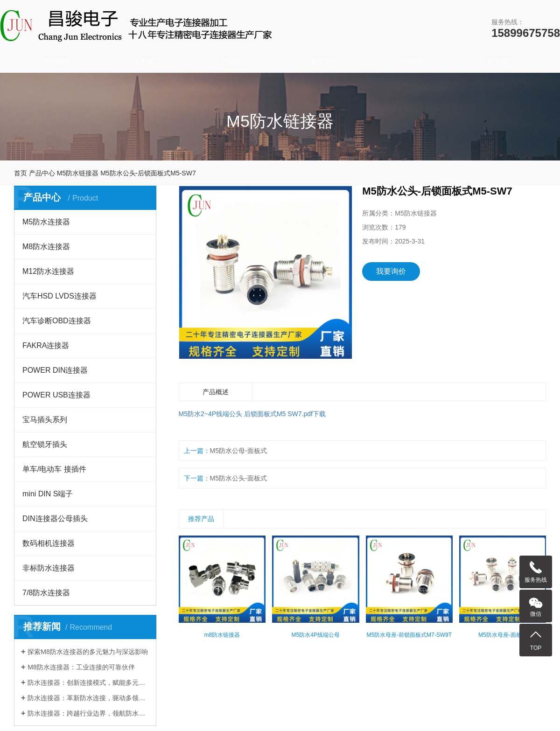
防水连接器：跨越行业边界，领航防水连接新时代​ (88, 713)
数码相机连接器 (49, 543)
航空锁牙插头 (45, 444)
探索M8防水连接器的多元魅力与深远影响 (87, 652)
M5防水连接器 (46, 222)
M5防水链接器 (78, 173)
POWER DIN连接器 (55, 370)
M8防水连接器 (46, 247)
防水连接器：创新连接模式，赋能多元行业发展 (88, 682)
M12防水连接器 (48, 271)
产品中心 (235, 61)
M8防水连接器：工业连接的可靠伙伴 (81, 667)
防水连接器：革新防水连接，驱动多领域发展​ (88, 698)
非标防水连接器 (49, 568)
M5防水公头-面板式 (238, 478)
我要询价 (391, 271)
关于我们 (146, 61)
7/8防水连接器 (46, 593)
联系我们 (501, 61)
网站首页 (57, 61)
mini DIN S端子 (48, 494)
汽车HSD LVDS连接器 (59, 296)
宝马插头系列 (45, 420)
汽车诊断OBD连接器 (57, 321)
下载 (319, 414)
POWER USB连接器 (56, 395)
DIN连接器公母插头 (55, 519)
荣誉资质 (323, 61)
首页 (21, 173)
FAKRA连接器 (46, 345)
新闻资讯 (412, 61)
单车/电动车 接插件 (54, 469)
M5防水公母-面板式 (238, 451)
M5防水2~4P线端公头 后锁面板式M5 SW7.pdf (246, 414)
